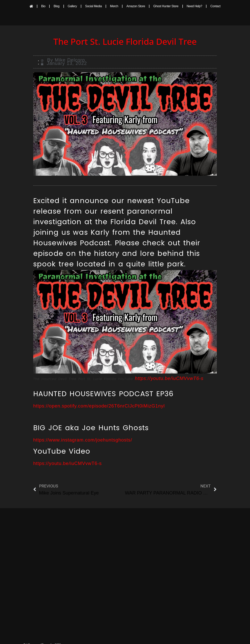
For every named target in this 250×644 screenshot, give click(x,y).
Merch (114, 6)
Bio (43, 6)
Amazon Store (136, 6)
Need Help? (195, 6)
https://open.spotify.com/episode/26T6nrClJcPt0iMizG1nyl (99, 406)
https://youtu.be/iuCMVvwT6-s (169, 378)
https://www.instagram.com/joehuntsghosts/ (83, 440)
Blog (56, 6)
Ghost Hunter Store (166, 6)
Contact (215, 6)
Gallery (72, 6)
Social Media (94, 6)
